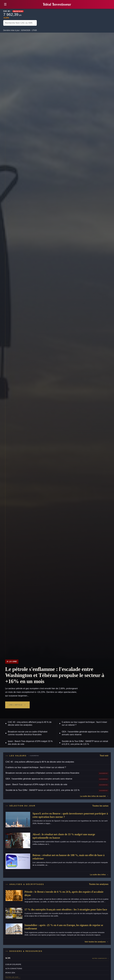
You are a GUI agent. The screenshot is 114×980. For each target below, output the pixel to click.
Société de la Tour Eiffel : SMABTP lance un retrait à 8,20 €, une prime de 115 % (85, 743)
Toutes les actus (100, 806)
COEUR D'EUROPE (13, 964)
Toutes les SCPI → (13, 977)
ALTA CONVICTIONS (14, 969)
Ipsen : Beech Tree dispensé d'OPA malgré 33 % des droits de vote (30, 743)
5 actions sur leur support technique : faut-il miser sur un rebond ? (84, 724)
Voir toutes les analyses (95, 942)
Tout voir (104, 756)
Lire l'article (16, 705)
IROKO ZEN (10, 973)
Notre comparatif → (100, 958)
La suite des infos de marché (93, 796)
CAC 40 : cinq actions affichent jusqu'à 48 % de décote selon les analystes (30, 724)
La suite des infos (98, 875)
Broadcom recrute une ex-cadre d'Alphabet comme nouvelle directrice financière (28, 733)
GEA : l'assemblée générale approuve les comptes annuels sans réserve (85, 733)
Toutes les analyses (99, 884)
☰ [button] (5, 4)
